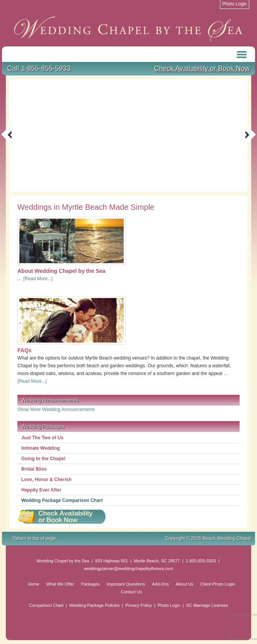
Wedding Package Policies (94, 605)
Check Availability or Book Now (202, 69)
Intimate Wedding (41, 448)
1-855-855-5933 (201, 561)
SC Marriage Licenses (207, 605)
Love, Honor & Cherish (46, 480)
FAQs (25, 350)
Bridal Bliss (34, 469)
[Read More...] (38, 279)
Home (33, 584)
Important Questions (126, 584)
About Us (185, 584)
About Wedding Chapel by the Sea (61, 271)
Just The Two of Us (42, 438)
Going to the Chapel (43, 459)
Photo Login (169, 605)
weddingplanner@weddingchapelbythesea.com (128, 569)
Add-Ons (160, 584)
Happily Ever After (41, 490)
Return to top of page (34, 538)
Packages (90, 584)
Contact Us (131, 592)
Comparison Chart (46, 605)
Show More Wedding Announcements (56, 409)
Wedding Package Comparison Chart (62, 500)
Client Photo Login (218, 584)
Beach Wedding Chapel (128, 29)
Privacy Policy (138, 605)
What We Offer (60, 584)
